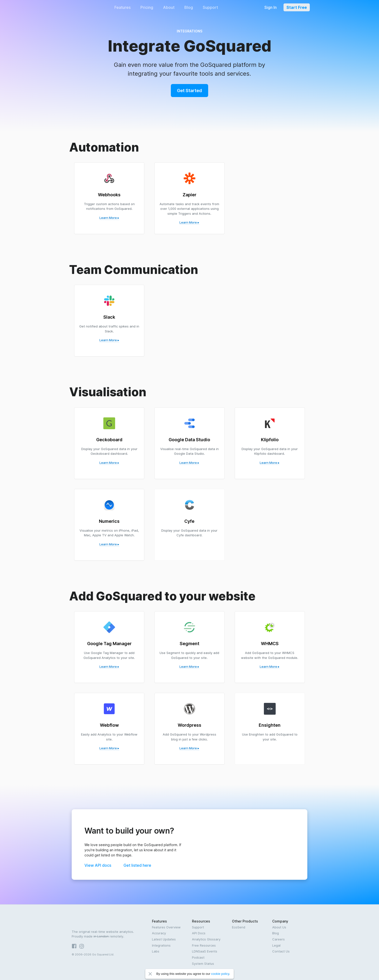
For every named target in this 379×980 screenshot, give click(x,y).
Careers (278, 939)
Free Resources (204, 945)
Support (210, 7)
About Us (279, 927)
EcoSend (239, 927)
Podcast (198, 957)
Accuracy (159, 933)
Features (122, 7)
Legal (276, 945)
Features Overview (166, 927)
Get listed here (137, 865)
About (169, 7)
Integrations (161, 945)
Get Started (189, 91)
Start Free (297, 7)
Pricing (147, 7)
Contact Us (281, 951)
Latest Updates (164, 939)
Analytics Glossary (206, 939)
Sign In (271, 7)
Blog (189, 7)
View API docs (98, 865)
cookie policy (220, 974)
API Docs (199, 933)
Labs (156, 951)
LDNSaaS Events (205, 951)
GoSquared (86, 7)
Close (150, 974)
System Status (203, 964)
